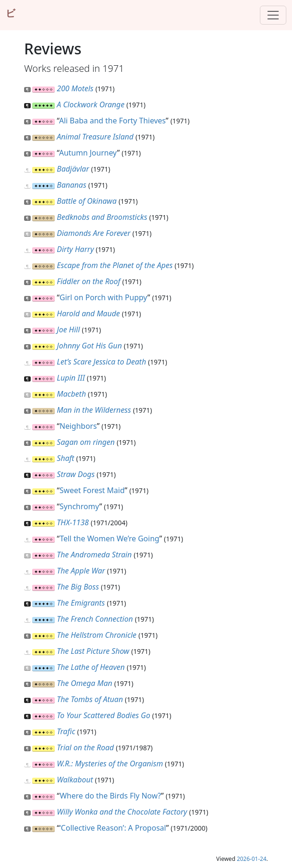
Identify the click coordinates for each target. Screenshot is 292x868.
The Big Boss (78, 587)
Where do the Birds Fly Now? (110, 796)
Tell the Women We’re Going (109, 538)
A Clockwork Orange (90, 104)
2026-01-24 (252, 859)
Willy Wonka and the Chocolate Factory (122, 812)
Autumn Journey (88, 153)
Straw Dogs (76, 474)
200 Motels (75, 88)
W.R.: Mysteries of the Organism (110, 764)
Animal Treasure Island (95, 137)
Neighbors (78, 426)
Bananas (71, 185)
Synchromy (79, 506)
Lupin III (71, 378)
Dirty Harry (75, 249)
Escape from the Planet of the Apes (115, 265)
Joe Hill (68, 330)
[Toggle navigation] (273, 15)
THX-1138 (73, 522)
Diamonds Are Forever (94, 233)
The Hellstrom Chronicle (96, 635)
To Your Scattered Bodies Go (103, 715)
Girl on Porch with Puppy (103, 297)
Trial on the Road (85, 747)
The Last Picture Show (93, 651)
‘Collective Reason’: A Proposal (113, 828)
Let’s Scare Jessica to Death (101, 362)
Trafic (66, 731)
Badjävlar (73, 169)
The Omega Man (84, 683)
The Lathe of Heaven (91, 667)
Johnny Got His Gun (89, 346)
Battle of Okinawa (86, 201)
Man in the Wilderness (94, 410)
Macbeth (71, 394)
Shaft (65, 458)
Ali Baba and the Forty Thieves (112, 121)
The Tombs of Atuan (90, 699)
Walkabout (75, 780)
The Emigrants (81, 603)
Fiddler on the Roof (88, 281)
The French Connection (95, 619)
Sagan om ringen (86, 442)
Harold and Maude (88, 313)
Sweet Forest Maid (92, 490)
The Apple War (81, 571)
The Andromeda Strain (94, 555)
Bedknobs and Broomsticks (102, 217)
